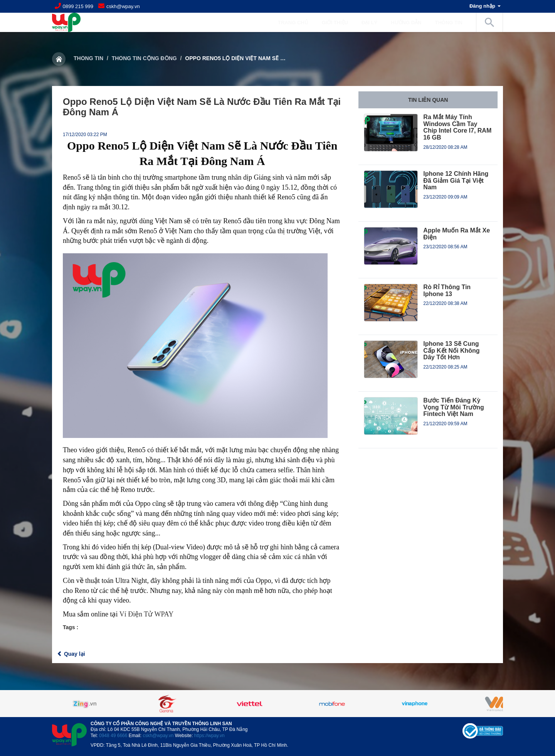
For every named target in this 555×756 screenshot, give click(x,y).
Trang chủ (293, 23)
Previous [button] (71, 704)
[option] (277, 704)
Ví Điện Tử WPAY (147, 614)
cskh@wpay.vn (123, 6)
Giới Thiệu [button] (339, 22)
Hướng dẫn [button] (410, 22)
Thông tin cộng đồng (144, 58)
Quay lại (71, 654)
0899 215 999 (78, 6)
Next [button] (484, 704)
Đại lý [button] (373, 22)
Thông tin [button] (453, 22)
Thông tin (88, 58)
